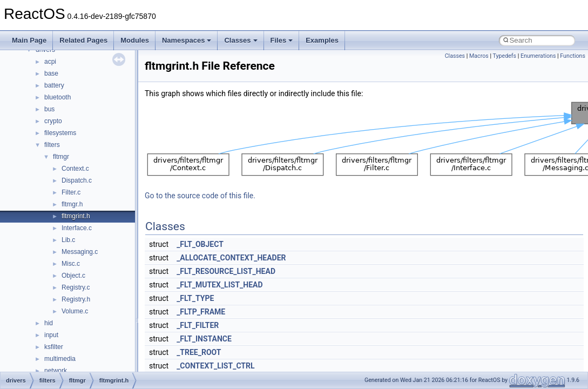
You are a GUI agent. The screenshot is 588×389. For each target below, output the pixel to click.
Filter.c (71, 192)
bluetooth (58, 97)
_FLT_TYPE (195, 298)
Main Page (29, 40)
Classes (241, 40)
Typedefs (504, 56)
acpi (50, 62)
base (51, 73)
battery (54, 85)
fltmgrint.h (76, 216)
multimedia (60, 359)
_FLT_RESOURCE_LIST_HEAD (226, 271)
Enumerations (538, 56)
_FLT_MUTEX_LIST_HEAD (219, 285)
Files (282, 40)
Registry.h (76, 299)
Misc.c (71, 264)
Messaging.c (80, 252)
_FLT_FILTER (198, 325)
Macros (479, 56)
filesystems (60, 133)
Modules (135, 40)
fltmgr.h (72, 204)
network (56, 371)
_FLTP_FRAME (201, 312)
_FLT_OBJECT (200, 244)
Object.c (73, 276)
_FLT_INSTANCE (204, 339)
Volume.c (75, 311)
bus (49, 109)
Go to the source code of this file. (200, 196)
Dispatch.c (77, 180)
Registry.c (76, 287)
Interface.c (77, 228)
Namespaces (187, 40)
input (51, 335)
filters (52, 145)
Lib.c (68, 240)
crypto (53, 121)
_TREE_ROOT (199, 352)
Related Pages (83, 40)
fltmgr (61, 157)
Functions (573, 56)
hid (49, 323)
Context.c (75, 169)
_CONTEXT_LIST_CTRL (215, 366)
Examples (322, 40)
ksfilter (54, 347)
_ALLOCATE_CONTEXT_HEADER (231, 258)
